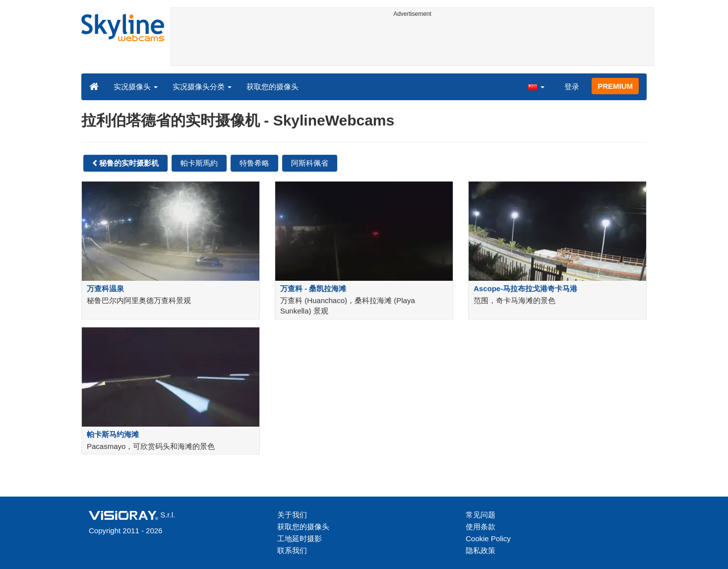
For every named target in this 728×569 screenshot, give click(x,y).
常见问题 (481, 515)
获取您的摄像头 (273, 87)
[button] (536, 86)
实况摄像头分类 (202, 87)
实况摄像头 (136, 87)
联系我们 (292, 550)
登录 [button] (572, 87)
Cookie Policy (488, 538)
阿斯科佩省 (310, 163)
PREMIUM (615, 86)
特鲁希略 (254, 163)
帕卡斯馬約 (199, 163)
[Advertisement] (412, 43)
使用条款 (481, 527)
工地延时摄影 (300, 538)
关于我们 (292, 515)
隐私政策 (481, 550)
